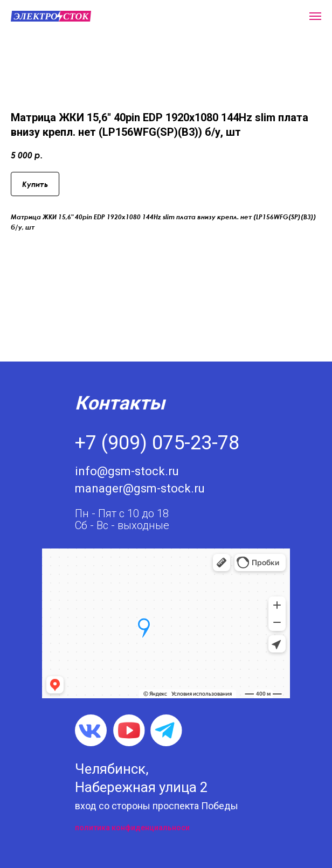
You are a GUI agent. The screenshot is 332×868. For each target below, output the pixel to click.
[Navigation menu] (315, 16)
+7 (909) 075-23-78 (157, 443)
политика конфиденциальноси (132, 828)
